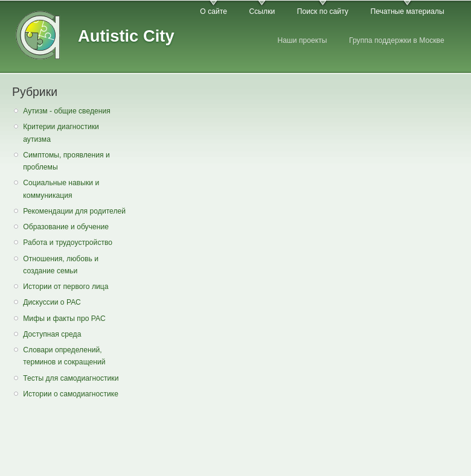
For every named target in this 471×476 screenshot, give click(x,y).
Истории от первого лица (66, 287)
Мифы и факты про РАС (64, 319)
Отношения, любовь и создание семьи (61, 265)
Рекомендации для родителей (74, 211)
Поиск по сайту (323, 11)
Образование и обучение (66, 227)
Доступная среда (52, 334)
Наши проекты (302, 40)
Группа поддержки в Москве (397, 40)
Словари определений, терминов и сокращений (64, 356)
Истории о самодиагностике (71, 394)
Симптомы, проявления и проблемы (66, 161)
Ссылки (262, 11)
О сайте (213, 11)
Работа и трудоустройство (68, 243)
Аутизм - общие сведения (67, 111)
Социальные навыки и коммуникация (61, 189)
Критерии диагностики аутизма (61, 133)
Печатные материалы (407, 11)
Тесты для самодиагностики (71, 378)
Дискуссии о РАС (52, 302)
